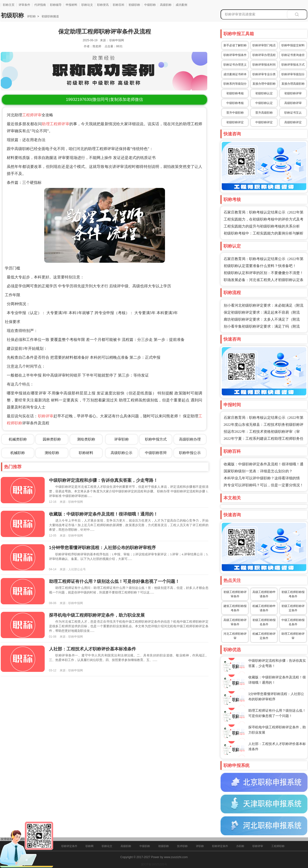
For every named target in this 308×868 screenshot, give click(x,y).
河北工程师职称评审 (235, 636)
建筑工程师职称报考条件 (235, 608)
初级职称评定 (235, 122)
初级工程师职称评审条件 (235, 594)
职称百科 (119, 5)
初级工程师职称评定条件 (293, 608)
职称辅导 (56, 5)
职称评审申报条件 (235, 55)
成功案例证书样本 (235, 74)
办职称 (240, 846)
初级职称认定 (264, 93)
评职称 (31, 16)
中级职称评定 (264, 122)
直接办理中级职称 (264, 84)
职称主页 (9, 5)
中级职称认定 (264, 103)
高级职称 (166, 5)
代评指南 (40, 5)
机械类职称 (18, 439)
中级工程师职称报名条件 (293, 622)
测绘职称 (52, 453)
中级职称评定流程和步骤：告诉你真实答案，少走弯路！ (103, 480)
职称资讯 (103, 5)
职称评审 (46, 416)
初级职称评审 (293, 93)
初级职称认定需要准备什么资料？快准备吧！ (260, 266)
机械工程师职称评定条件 (264, 636)
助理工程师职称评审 (293, 636)
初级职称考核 (235, 93)
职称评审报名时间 (264, 65)
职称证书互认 (293, 113)
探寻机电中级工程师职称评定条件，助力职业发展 (97, 615)
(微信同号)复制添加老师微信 (104, 100)
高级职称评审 (293, 103)
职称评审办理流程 (264, 55)
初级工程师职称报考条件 (293, 594)
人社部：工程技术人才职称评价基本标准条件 (93, 649)
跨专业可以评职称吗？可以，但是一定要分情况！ (264, 485)
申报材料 (72, 5)
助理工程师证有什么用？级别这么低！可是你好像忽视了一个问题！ (114, 581)
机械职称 (18, 453)
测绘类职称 (86, 439)
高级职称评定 (293, 122)
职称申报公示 (190, 453)
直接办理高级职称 (293, 84)
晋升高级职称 (264, 113)
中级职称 (150, 5)
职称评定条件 (69, 846)
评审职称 (122, 439)
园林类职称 (52, 439)
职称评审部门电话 (264, 45)
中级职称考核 (235, 103)
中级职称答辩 (156, 453)
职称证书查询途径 (293, 55)
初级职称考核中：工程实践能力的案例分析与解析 (264, 233)
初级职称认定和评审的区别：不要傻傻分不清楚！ (264, 273)
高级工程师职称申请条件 (264, 594)
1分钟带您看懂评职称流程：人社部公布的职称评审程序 (102, 548)
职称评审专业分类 (264, 74)
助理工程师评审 (55, 124)
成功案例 (181, 5)
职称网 (90, 846)
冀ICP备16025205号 (154, 864)
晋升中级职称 (235, 113)
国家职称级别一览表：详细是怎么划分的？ (258, 471)
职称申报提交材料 (293, 45)
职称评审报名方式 (293, 65)
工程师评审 (32, 115)
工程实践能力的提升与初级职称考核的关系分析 (262, 226)
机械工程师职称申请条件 (264, 608)
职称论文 (87, 5)
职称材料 (86, 453)
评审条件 (24, 5)
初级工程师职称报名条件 (264, 622)
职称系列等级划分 (235, 84)
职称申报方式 (156, 439)
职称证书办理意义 (235, 65)
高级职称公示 (122, 453)
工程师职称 (278, 846)
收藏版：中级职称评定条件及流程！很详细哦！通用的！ (103, 514)
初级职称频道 (50, 16)
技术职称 (182, 846)
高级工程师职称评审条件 (235, 622)
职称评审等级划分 (293, 74)
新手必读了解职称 (235, 45)
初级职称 (134, 5)
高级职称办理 (190, 439)
